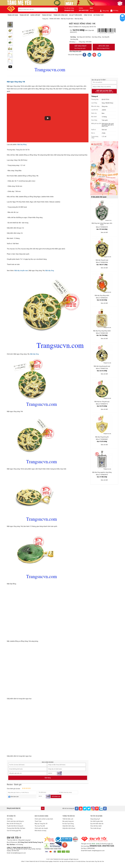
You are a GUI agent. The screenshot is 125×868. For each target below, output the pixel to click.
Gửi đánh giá (56, 797)
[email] (31, 808)
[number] (77, 42)
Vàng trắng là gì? (95, 819)
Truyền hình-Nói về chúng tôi (15, 826)
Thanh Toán (38, 821)
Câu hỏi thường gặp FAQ (14, 831)
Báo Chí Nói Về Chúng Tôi (14, 824)
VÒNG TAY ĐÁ (88, 15)
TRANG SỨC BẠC (47, 15)
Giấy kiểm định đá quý (69, 828)
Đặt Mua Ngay (81, 47)
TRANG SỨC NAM (13, 15)
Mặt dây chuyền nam (21, 271)
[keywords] (35, 9)
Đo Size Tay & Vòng (68, 824)
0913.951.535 (104, 47)
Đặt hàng (48, 778)
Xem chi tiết (104, 232)
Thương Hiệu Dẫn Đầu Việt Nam (16, 828)
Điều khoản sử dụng (40, 831)
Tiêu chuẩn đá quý (96, 828)
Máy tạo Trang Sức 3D (41, 824)
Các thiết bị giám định (97, 821)
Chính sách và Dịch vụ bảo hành (44, 819)
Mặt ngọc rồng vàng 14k (16, 82)
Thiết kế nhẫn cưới (68, 819)
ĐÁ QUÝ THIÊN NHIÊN (76, 15)
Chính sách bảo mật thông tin (15, 821)
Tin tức (92, 11)
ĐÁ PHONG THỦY (99, 15)
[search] (56, 10)
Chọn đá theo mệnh (96, 826)
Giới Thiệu (10, 819)
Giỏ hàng (114, 10)
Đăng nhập (104, 11)
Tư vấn (122, 19)
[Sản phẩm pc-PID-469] (104, 168)
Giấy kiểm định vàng (68, 826)
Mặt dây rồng (50, 271)
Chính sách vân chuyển (41, 828)
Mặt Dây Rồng (22, 145)
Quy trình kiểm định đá (97, 824)
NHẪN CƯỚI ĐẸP (35, 15)
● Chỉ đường (19, 845)
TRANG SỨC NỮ (24, 15)
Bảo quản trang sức (68, 821)
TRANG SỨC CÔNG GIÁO (61, 15)
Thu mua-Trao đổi (40, 826)
